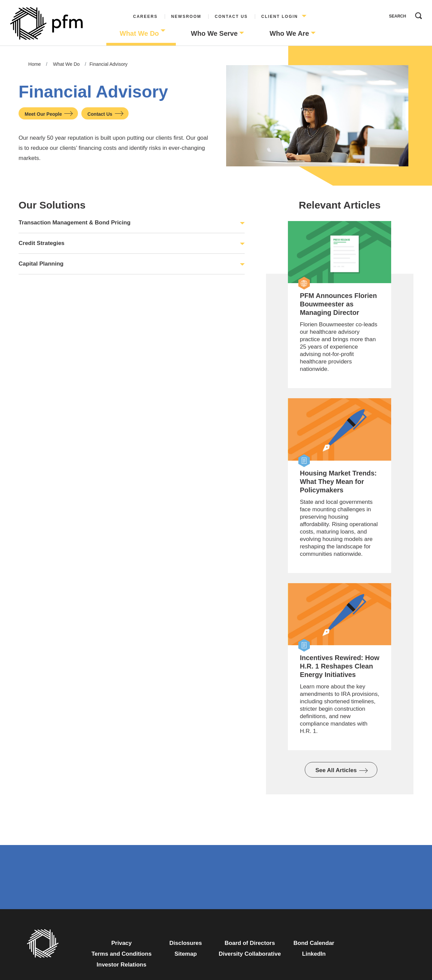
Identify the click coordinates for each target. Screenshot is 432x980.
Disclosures (186, 943)
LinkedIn (314, 954)
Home (35, 64)
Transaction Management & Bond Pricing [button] (75, 223)
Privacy (122, 943)
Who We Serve (214, 33)
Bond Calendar (314, 943)
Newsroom (186, 17)
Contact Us (231, 17)
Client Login (280, 17)
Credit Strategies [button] (42, 243)
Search (417, 14)
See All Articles (336, 770)
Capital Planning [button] (41, 264)
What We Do (139, 33)
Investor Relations (121, 965)
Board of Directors (250, 943)
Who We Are (289, 33)
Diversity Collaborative (250, 954)
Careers (145, 17)
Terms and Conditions (122, 954)
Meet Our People (43, 114)
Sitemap (186, 954)
